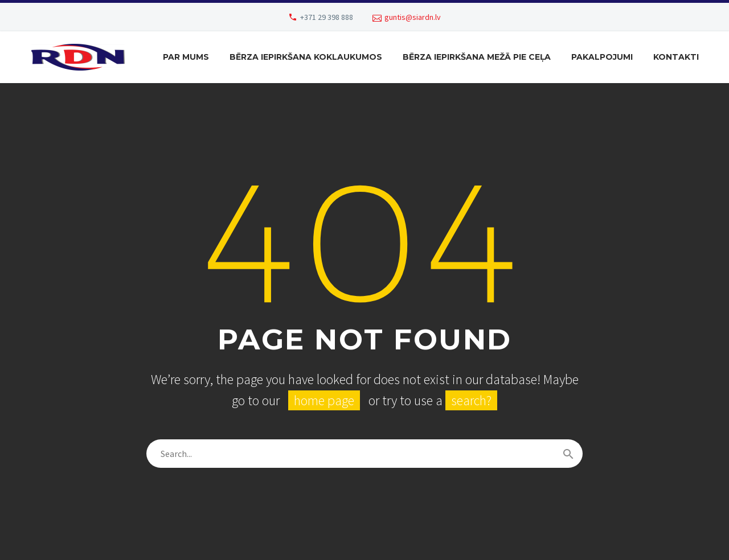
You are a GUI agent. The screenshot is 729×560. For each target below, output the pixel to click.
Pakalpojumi (602, 57)
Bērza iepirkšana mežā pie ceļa (477, 57)
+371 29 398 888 (327, 17)
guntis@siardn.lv (413, 17)
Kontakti (676, 57)
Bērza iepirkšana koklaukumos (306, 57)
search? (471, 400)
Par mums (186, 57)
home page (324, 400)
